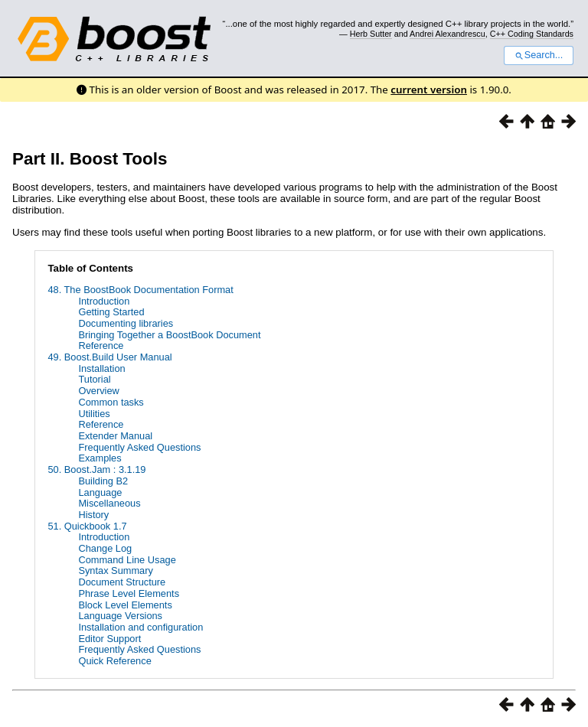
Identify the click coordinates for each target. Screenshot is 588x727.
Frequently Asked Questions (139, 447)
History (93, 515)
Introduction (104, 301)
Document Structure (122, 582)
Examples (100, 458)
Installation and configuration (140, 627)
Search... (539, 55)
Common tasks (111, 402)
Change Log (105, 548)
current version (429, 90)
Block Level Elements (125, 605)
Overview (98, 391)
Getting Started (111, 312)
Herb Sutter (371, 34)
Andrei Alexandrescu (448, 34)
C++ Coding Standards (532, 34)
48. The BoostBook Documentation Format (140, 290)
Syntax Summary (115, 571)
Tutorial (94, 379)
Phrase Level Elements (129, 593)
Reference (101, 346)
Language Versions (120, 616)
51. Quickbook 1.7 (87, 526)
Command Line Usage (127, 560)
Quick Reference (114, 661)
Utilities (94, 414)
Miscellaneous (109, 503)
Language (100, 492)
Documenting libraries (126, 323)
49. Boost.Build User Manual (109, 357)
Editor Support (109, 639)
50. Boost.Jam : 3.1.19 (96, 469)
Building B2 (103, 481)
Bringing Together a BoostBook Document (169, 335)
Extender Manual (115, 436)
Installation (101, 368)
